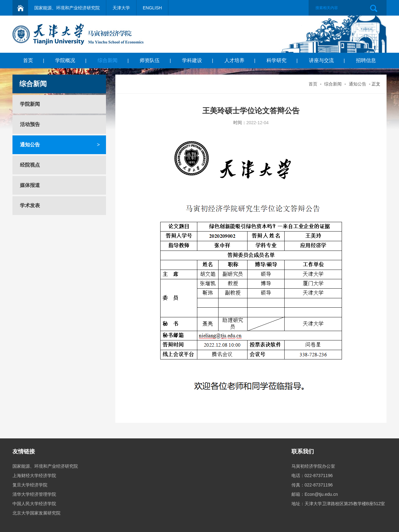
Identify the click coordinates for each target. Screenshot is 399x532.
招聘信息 (366, 60)
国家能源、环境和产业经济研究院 (67, 8)
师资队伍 (150, 60)
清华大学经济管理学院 (34, 494)
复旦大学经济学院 (30, 485)
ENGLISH (152, 8)
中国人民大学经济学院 (34, 504)
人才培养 (234, 60)
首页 (28, 60)
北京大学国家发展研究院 (36, 513)
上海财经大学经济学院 (34, 476)
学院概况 (65, 60)
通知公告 (358, 84)
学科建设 (192, 60)
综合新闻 (108, 60)
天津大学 (121, 8)
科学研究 (276, 60)
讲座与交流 (321, 60)
